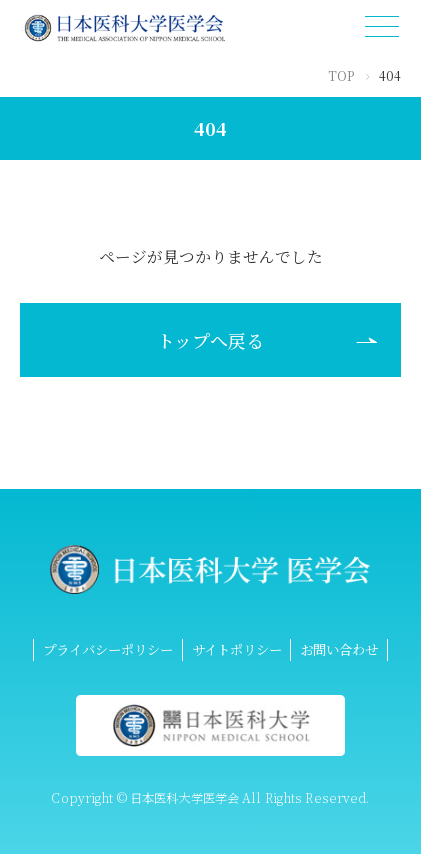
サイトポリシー (237, 649)
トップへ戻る (210, 340)
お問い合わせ (339, 649)
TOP (341, 76)
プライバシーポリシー (108, 649)
